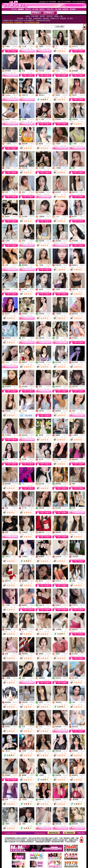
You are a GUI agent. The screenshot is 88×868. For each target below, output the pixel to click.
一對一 (49, 95)
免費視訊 (15, 47)
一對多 (33, 95)
